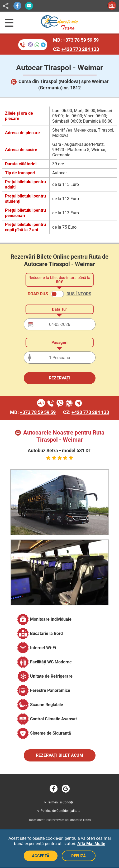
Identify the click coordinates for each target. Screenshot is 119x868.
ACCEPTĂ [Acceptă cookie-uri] (41, 856)
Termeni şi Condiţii (60, 802)
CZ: (76, 49)
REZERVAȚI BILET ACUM (59, 755)
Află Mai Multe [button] (91, 844)
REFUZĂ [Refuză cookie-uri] (78, 856)
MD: (76, 40)
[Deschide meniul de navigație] (9, 23)
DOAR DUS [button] (38, 294)
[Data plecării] (60, 324)
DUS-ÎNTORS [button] (79, 294)
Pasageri (59, 343)
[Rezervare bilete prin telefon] (33, 45)
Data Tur (59, 309)
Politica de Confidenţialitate (60, 811)
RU (112, 6)
